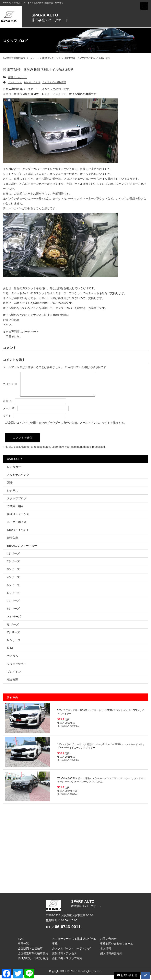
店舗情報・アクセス (64, 958)
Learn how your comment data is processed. (79, 451)
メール (9, 413)
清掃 (10, 487)
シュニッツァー (17, 669)
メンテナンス (15, 82)
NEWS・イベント (18, 534)
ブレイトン (14, 676)
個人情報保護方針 (111, 958)
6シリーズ (13, 598)
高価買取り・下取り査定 (33, 963)
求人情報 (106, 953)
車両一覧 (23, 948)
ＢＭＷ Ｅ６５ (32, 82)
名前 (7, 406)
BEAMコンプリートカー (22, 550)
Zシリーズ (13, 637)
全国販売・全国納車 (30, 953)
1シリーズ (13, 558)
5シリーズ (13, 590)
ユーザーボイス (17, 527)
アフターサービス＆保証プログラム (74, 943)
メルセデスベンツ (18, 479)
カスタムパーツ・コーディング (71, 953)
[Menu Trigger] (144, 6)
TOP (21, 943)
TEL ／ (63, 932)
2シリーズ (13, 566)
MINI (10, 653)
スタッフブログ (17, 503)
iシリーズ (13, 629)
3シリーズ (13, 574)
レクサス (13, 495)
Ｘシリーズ (14, 621)
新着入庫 (13, 542)
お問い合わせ (11, 320)
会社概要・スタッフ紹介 (67, 963)
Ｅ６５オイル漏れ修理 (54, 82)
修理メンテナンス (17, 77)
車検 (55, 948)
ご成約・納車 (15, 511)
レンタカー (14, 471)
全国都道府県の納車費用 (33, 958)
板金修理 (13, 684)
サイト (7, 420)
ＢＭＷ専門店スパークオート (21, 332)
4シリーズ (13, 582)
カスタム (13, 661)
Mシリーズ (14, 645)
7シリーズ (13, 605)
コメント (10, 386)
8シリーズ (13, 613)
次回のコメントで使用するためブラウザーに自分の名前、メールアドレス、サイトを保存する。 (67, 427)
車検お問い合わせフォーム (117, 948)
